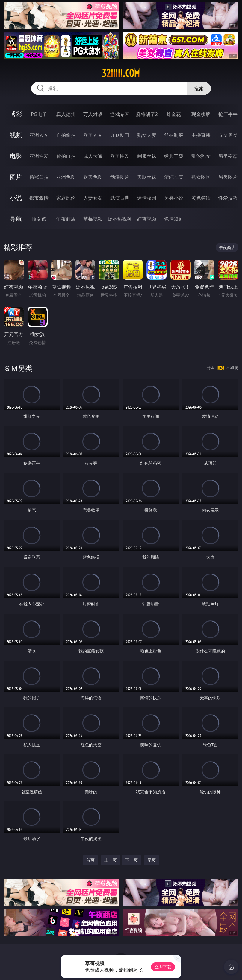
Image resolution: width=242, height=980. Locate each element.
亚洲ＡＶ (39, 135)
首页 (90, 860)
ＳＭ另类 (228, 135)
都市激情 (39, 198)
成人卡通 (93, 156)
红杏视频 (147, 219)
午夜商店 (66, 219)
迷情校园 (147, 198)
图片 (16, 177)
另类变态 (228, 156)
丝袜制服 (174, 135)
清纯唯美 (174, 177)
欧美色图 (93, 177)
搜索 (199, 88)
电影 (16, 156)
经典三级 (174, 156)
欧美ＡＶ (93, 135)
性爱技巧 (228, 198)
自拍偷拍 (66, 135)
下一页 (131, 860)
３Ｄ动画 (120, 135)
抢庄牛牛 (228, 114)
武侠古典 (120, 198)
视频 (16, 135)
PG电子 (39, 114)
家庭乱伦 (66, 198)
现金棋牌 (201, 114)
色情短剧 (174, 219)
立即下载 (163, 967)
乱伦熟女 (201, 156)
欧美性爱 (120, 156)
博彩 (16, 114)
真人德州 (66, 114)
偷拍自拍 (66, 156)
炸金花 (174, 114)
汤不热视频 (120, 219)
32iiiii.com (121, 73)
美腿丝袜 (147, 177)
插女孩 (39, 219)
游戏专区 (120, 114)
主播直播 (201, 135)
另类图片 (228, 177)
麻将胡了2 (147, 114)
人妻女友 (93, 198)
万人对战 (93, 114)
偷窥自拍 (39, 177)
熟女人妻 (147, 135)
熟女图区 (201, 177)
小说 (16, 198)
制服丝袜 (147, 156)
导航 (16, 219)
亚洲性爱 (39, 156)
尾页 (152, 860)
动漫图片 (120, 177)
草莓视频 (93, 219)
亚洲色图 (66, 177)
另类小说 (174, 198)
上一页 (111, 860)
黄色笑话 (201, 198)
